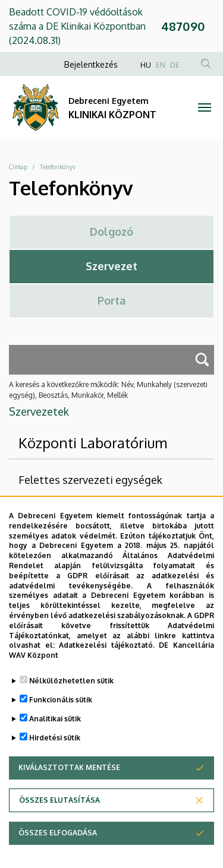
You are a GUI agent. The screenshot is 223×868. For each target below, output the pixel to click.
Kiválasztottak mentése (69, 780)
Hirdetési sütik (55, 750)
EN (161, 65)
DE (175, 65)
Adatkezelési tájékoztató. (107, 658)
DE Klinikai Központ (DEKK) (92, 506)
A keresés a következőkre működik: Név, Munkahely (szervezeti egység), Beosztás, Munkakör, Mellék (108, 390)
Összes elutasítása (59, 812)
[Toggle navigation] (205, 107)
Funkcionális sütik (61, 712)
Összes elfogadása (58, 845)
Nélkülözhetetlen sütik (71, 693)
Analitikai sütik (55, 731)
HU (146, 65)
